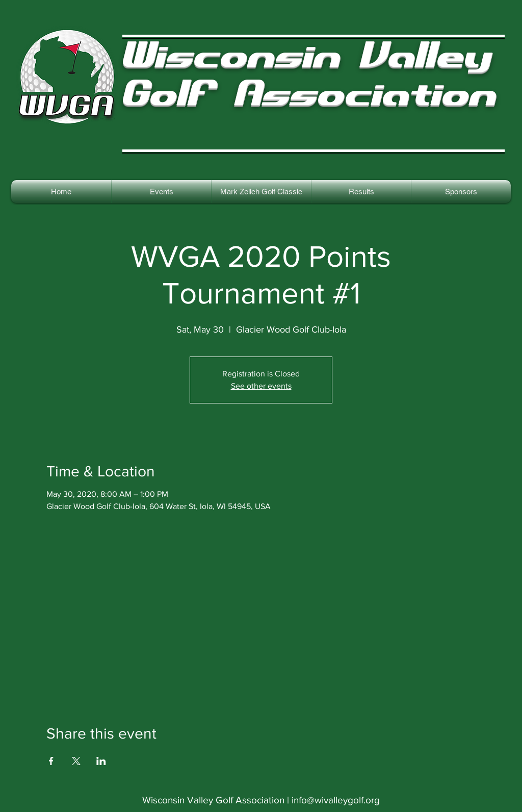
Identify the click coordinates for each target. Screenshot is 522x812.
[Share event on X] (76, 761)
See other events (261, 386)
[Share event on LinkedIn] (101, 761)
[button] (361, 192)
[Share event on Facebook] (51, 761)
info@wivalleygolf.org (336, 800)
